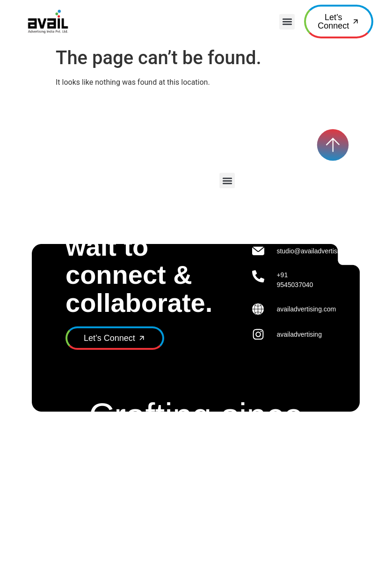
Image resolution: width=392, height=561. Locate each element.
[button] (287, 22)
